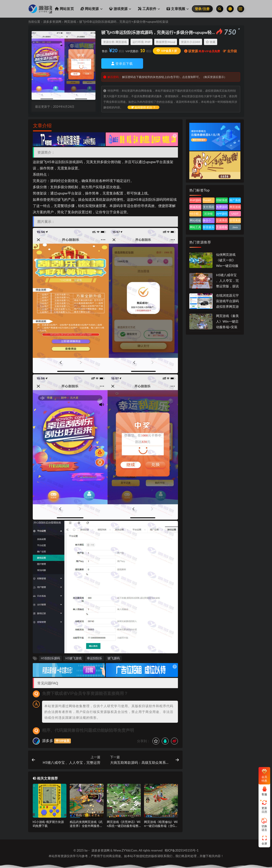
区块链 (209, 214)
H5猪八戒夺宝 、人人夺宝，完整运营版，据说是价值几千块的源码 (227, 286)
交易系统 (222, 220)
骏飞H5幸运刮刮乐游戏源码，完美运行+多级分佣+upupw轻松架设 (124, 22)
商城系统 (195, 207)
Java (235, 227)
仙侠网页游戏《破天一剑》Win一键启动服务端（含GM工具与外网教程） (227, 266)
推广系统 (235, 200)
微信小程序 (209, 220)
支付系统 (209, 207)
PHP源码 (195, 200)
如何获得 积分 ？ (143, 107)
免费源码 (222, 207)
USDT (235, 214)
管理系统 (235, 220)
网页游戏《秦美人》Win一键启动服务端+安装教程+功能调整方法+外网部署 (227, 327)
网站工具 (195, 227)
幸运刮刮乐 (60, 162)
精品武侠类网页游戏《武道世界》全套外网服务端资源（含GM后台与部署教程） (86, 828)
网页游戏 (70, 22)
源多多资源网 (52, 22)
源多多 (48, 740)
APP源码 (222, 214)
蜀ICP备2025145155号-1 (182, 850)
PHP (148, 42)
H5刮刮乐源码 (50, 658)
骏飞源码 (114, 658)
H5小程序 (195, 214)
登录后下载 (122, 63)
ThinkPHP (209, 200)
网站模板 (195, 220)
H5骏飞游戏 (74, 658)
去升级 (230, 51)
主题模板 (222, 227)
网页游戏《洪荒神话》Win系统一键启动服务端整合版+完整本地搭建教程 (124, 826)
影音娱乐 (209, 227)
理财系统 (222, 200)
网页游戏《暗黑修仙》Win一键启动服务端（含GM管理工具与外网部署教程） (161, 828)
